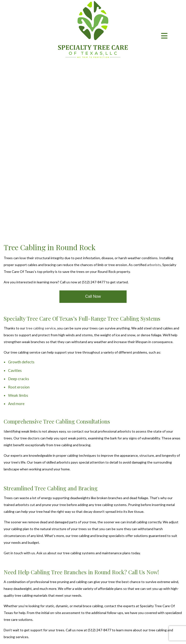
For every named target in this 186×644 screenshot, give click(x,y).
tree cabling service (41, 328)
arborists (154, 265)
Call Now (93, 296)
